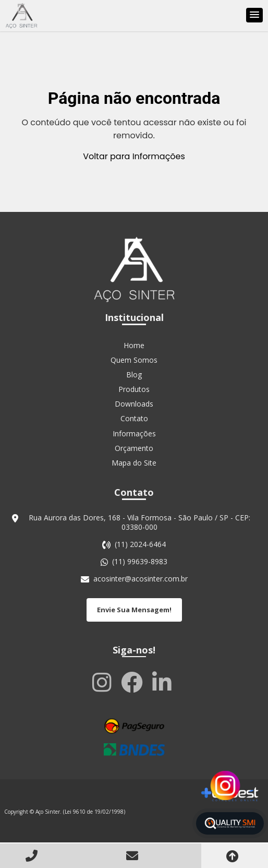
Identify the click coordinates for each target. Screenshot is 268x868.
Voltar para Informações (134, 156)
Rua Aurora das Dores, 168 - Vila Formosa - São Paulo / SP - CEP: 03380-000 (139, 522)
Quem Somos (134, 360)
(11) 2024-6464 (140, 544)
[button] (254, 15)
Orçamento (134, 448)
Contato (134, 418)
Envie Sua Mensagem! (134, 610)
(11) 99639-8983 (140, 562)
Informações (134, 433)
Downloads (134, 404)
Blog (134, 374)
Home (134, 345)
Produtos (134, 389)
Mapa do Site (134, 463)
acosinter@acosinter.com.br (141, 579)
